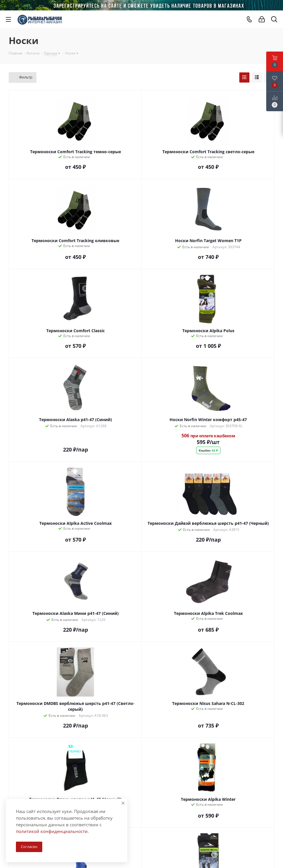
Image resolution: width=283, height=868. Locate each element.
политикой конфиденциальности (52, 831)
